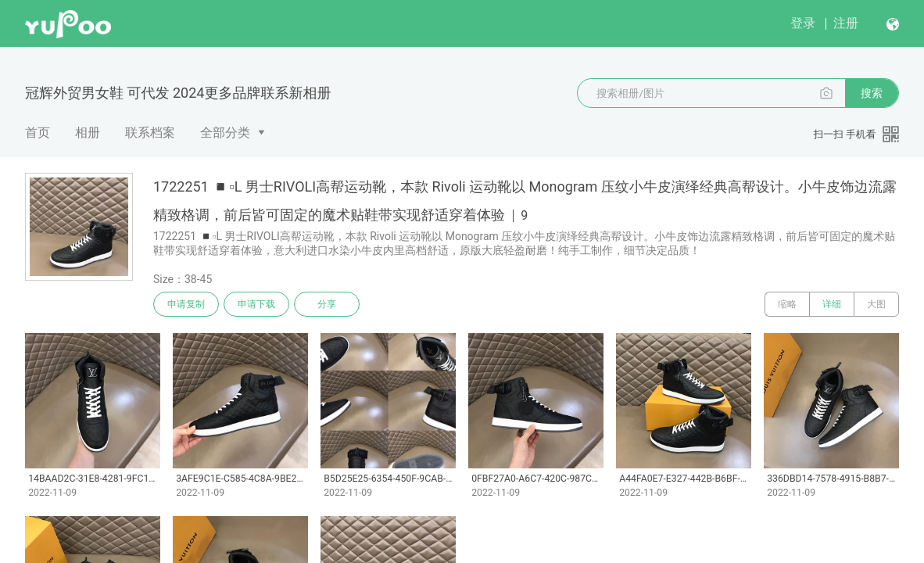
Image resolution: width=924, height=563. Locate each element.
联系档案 (150, 133)
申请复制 (186, 304)
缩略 (787, 304)
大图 (876, 304)
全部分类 (225, 133)
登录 (803, 23)
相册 (88, 133)
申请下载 (256, 304)
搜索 (872, 93)
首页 (38, 133)
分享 (327, 304)
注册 (846, 23)
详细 (832, 304)
